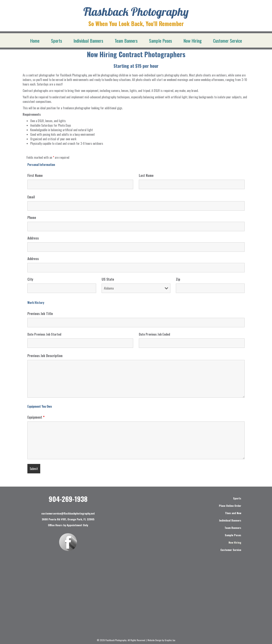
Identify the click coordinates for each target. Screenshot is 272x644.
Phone (32, 217)
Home (35, 41)
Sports (56, 41)
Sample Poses (160, 41)
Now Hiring (192, 41)
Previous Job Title (40, 314)
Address (33, 238)
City (30, 279)
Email (31, 197)
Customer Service (228, 41)
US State (108, 279)
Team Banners (126, 41)
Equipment (36, 417)
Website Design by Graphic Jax (161, 640)
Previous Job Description (45, 356)
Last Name (146, 175)
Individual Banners (88, 41)
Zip (178, 279)
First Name (35, 175)
